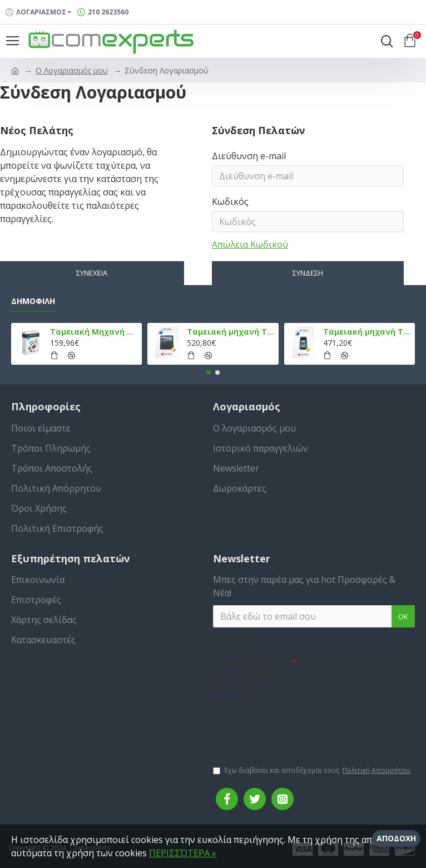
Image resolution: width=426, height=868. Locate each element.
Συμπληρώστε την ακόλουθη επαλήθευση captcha (243, 681)
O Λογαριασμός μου (72, 70)
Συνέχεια (92, 273)
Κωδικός (230, 202)
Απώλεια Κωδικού (250, 244)
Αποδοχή (396, 838)
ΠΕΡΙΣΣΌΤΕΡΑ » (183, 853)
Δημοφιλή (33, 301)
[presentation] (291, 731)
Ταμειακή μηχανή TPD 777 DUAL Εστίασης (367, 332)
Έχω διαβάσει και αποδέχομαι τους (313, 771)
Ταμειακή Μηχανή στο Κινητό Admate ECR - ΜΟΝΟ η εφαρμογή (94, 332)
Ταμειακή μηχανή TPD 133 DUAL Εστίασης (231, 332)
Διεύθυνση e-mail (249, 156)
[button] (209, 372)
